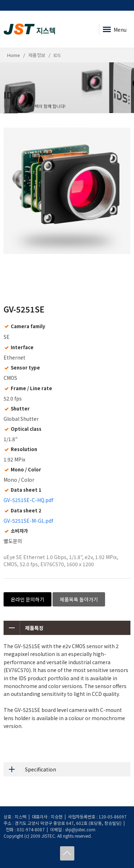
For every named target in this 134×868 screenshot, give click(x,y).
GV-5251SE (24, 309)
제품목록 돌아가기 (79, 599)
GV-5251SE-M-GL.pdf (28, 521)
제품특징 (24, 628)
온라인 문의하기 (28, 599)
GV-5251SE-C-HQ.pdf (28, 500)
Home (14, 55)
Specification (30, 769)
